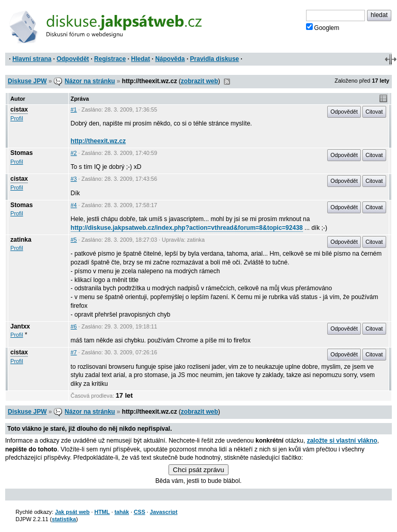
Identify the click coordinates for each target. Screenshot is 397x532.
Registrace (110, 59)
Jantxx (20, 326)
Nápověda (170, 59)
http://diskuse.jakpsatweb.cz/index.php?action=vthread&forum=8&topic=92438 (187, 228)
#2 (74, 153)
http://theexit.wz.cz (98, 141)
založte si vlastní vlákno (342, 441)
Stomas (21, 153)
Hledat (140, 59)
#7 (74, 352)
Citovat (374, 112)
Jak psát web (72, 512)
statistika (64, 519)
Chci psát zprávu (198, 470)
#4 (74, 205)
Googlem (323, 27)
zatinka (21, 240)
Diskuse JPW (27, 81)
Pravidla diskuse (215, 59)
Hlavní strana (32, 59)
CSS (140, 512)
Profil (17, 118)
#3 (74, 179)
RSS (227, 82)
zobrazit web (200, 81)
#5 (74, 240)
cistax (19, 109)
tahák (121, 512)
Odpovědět (73, 59)
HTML (102, 512)
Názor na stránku (90, 81)
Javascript (164, 512)
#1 (74, 109)
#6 (74, 326)
